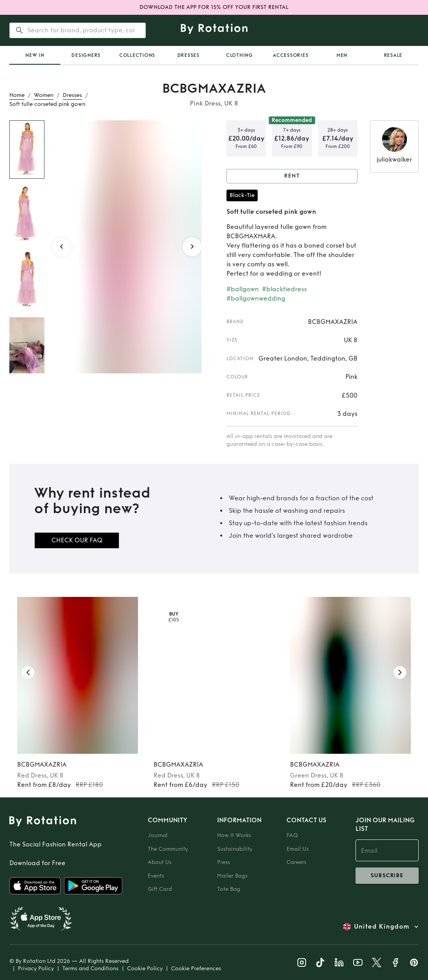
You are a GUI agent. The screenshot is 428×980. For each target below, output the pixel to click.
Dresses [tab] (188, 55)
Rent (292, 176)
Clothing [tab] (240, 55)
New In (35, 55)
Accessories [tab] (291, 55)
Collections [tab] (137, 55)
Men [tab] (342, 55)
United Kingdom (382, 927)
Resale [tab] (393, 55)
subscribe (387, 876)
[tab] (35, 55)
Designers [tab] (86, 55)
